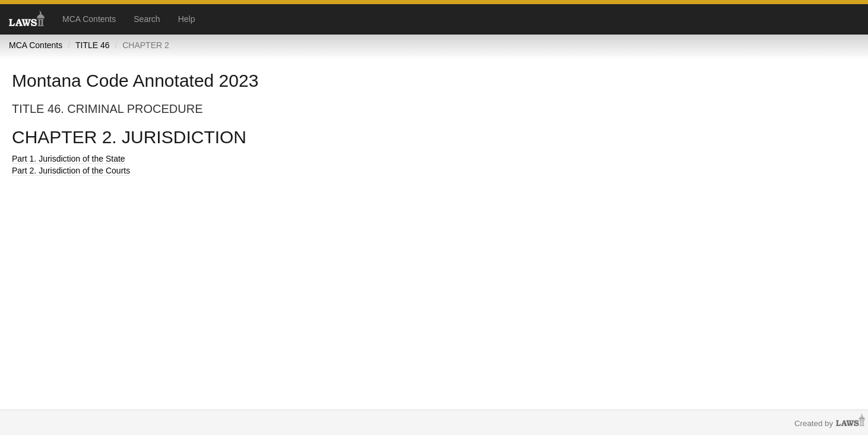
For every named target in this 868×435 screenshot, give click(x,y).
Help (187, 19)
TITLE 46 (93, 45)
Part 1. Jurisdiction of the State (69, 159)
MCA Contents (89, 19)
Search (147, 19)
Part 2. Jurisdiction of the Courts (71, 171)
